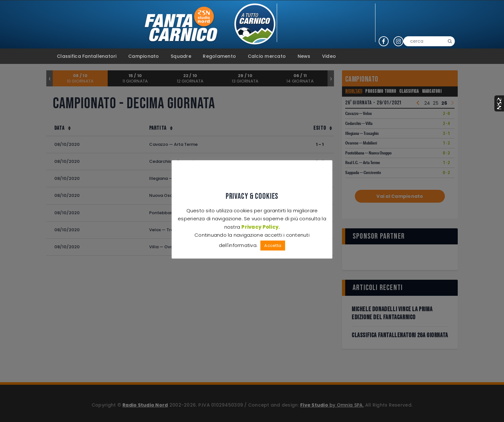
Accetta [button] (273, 246)
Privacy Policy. (261, 227)
